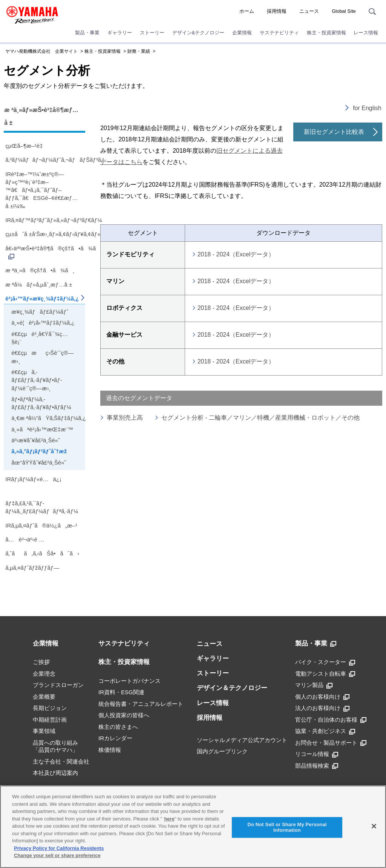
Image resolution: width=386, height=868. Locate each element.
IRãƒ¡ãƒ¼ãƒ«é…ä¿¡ (33, 479)
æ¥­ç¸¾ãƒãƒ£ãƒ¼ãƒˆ (40, 312)
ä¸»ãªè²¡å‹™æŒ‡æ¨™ (42, 429)
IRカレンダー (115, 738)
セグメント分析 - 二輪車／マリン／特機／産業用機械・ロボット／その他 (260, 418)
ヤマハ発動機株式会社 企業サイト (41, 51)
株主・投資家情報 (326, 33)
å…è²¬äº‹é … (25, 539)
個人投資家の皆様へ (124, 715)
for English (367, 108)
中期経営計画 (50, 720)
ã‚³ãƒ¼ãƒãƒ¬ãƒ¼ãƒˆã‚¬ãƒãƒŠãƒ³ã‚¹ (45, 160)
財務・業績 (139, 51)
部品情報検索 (317, 766)
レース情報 (366, 33)
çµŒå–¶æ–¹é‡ (26, 146)
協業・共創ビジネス (325, 731)
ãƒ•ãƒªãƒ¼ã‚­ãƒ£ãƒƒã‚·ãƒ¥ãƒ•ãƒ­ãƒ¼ (41, 403)
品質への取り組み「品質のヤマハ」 (55, 746)
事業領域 (44, 731)
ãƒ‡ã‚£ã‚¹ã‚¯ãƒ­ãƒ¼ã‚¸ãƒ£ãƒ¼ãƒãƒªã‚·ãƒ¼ (42, 507)
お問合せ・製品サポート (331, 743)
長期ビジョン (50, 708)
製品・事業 (87, 33)
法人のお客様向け (322, 708)
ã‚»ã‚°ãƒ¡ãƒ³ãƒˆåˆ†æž (41, 451)
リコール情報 (317, 754)
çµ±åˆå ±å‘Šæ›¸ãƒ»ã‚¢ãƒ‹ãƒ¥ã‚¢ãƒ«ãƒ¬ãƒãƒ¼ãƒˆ (45, 234)
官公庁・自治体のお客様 (331, 720)
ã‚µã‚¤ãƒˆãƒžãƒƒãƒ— (32, 568)
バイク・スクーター (325, 662)
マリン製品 (314, 685)
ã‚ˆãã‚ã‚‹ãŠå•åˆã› (42, 553)
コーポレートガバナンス (129, 681)
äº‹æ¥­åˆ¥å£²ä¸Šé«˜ (36, 440)
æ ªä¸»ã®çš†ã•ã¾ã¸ (40, 270)
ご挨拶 (41, 662)
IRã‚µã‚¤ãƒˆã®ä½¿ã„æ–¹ (41, 525)
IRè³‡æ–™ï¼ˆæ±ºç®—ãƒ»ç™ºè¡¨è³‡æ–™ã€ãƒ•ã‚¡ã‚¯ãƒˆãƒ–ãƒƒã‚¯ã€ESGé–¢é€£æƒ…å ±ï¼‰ (41, 190)
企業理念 (44, 674)
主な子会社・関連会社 (61, 761)
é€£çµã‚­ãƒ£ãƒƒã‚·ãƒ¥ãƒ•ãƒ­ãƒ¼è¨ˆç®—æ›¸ (37, 380)
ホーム (247, 11)
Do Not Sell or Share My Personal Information (287, 827)
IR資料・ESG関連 (121, 692)
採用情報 (277, 11)
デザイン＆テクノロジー (232, 688)
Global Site (344, 11)
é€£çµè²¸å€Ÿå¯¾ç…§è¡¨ (40, 338)
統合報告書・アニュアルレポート (141, 704)
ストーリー (152, 33)
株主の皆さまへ (118, 727)
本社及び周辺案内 (55, 773)
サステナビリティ (279, 33)
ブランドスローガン (58, 685)
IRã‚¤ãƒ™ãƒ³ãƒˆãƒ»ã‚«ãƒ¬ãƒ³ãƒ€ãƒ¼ (45, 220)
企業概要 (44, 697)
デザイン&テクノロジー (198, 33)
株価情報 (110, 750)
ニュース (309, 11)
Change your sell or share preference (57, 855)
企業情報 (242, 33)
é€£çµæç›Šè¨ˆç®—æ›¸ (42, 357)
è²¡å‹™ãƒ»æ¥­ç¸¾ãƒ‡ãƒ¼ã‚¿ (42, 298)
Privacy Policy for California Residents (59, 848)
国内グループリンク (222, 751)
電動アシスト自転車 (325, 674)
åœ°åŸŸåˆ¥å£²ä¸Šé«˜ (39, 462)
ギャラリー (120, 33)
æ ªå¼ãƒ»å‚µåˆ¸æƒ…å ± (39, 284)
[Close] (374, 826)
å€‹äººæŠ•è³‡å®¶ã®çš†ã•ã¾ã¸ (45, 252)
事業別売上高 (125, 418)
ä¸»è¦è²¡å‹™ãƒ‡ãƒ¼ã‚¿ (43, 323)
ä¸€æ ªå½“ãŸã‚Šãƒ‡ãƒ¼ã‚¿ (47, 418)
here (169, 819)
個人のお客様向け (322, 697)
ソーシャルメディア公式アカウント (242, 740)
